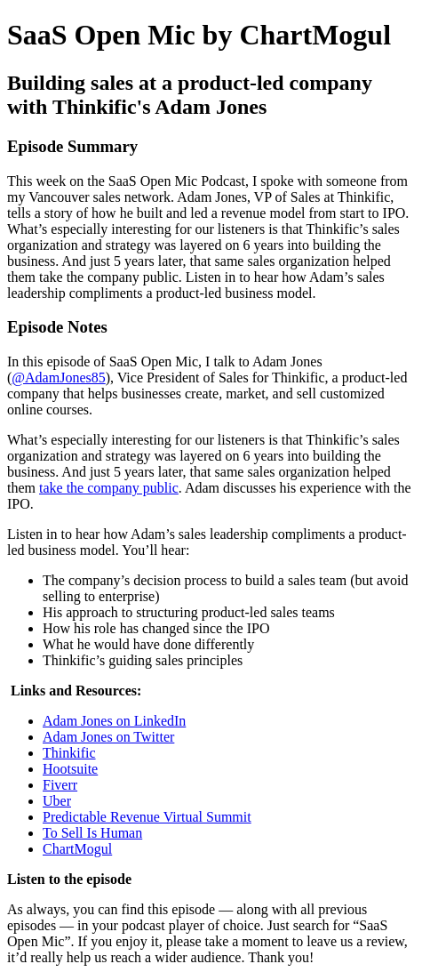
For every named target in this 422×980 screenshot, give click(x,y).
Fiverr (60, 785)
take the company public (109, 488)
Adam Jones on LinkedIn (114, 721)
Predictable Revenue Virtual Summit (147, 817)
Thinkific (69, 753)
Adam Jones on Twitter (108, 737)
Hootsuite (70, 769)
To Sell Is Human (92, 833)
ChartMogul (77, 849)
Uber (57, 801)
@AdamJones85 (58, 378)
